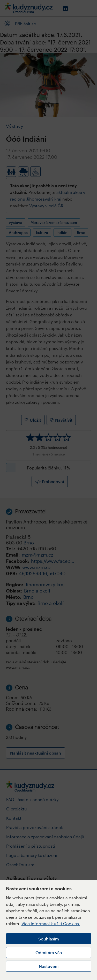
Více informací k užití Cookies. (51, 924)
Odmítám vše (49, 952)
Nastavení (49, 966)
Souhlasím (49, 939)
